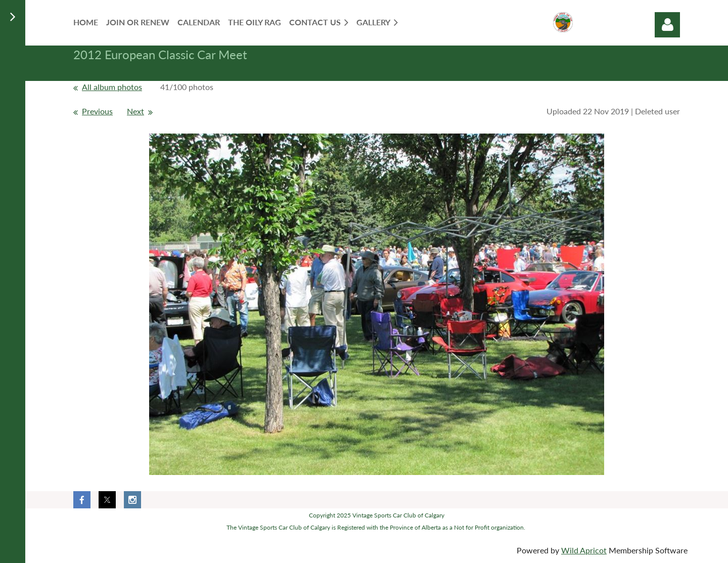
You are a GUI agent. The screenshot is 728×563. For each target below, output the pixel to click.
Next (135, 111)
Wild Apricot (584, 550)
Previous (97, 111)
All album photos (112, 87)
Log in (667, 25)
